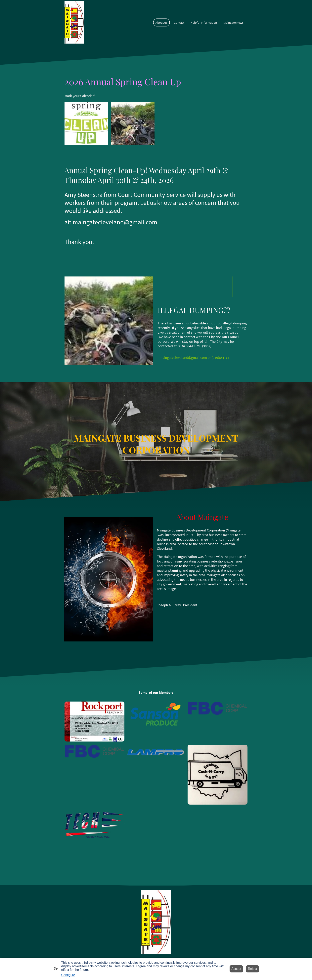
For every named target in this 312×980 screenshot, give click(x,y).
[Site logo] (74, 22)
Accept (236, 969)
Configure (68, 975)
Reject (252, 969)
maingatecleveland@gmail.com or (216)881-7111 (196, 358)
